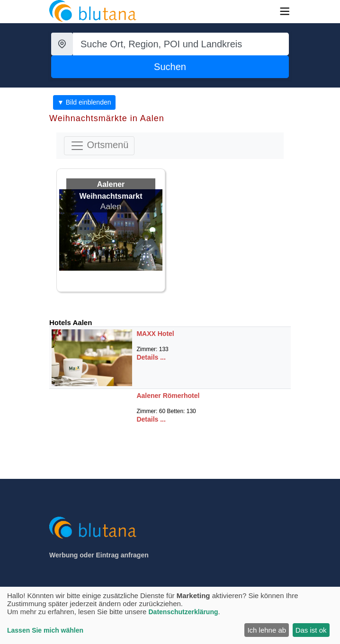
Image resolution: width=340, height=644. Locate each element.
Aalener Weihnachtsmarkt (111, 190)
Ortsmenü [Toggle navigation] (99, 146)
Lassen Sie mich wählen (45, 630)
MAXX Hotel (155, 334)
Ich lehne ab (267, 630)
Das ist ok (311, 630)
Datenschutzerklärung (183, 612)
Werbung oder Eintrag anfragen (99, 555)
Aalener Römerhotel (168, 396)
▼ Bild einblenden (84, 102)
